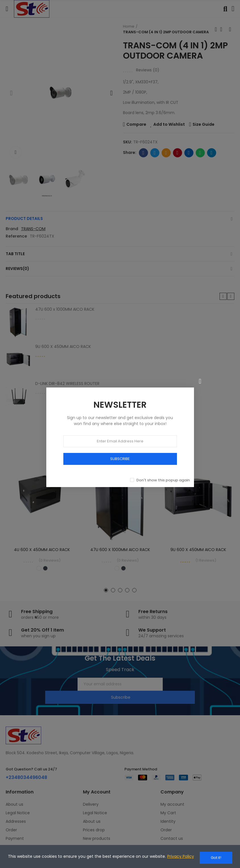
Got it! (216, 858)
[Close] (200, 378)
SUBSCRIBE (120, 455)
